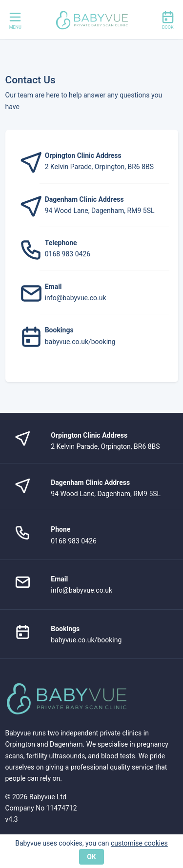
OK (91, 857)
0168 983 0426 (68, 254)
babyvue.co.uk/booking (80, 342)
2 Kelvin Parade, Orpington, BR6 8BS (99, 167)
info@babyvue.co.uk (76, 298)
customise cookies (139, 843)
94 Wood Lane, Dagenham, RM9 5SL (100, 211)
